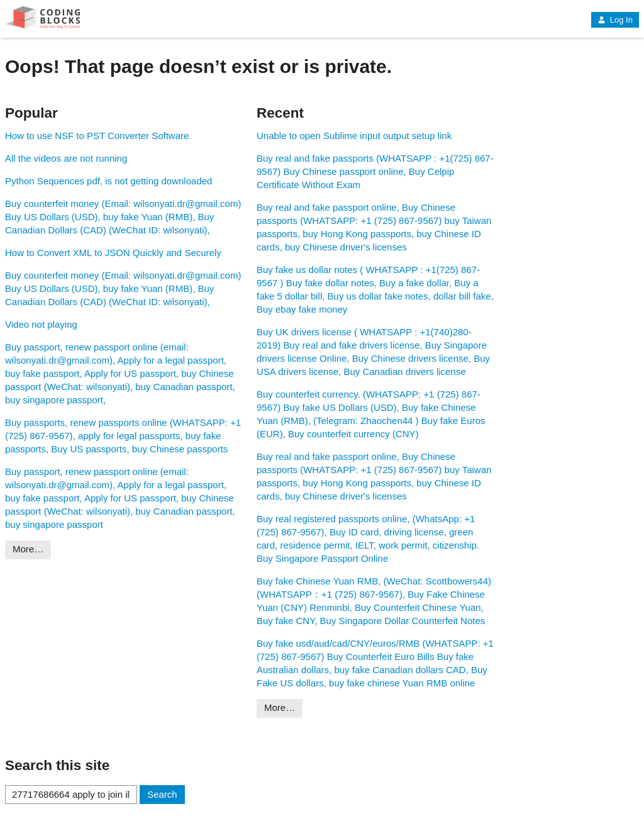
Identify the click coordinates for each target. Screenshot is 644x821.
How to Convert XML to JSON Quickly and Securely (113, 253)
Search (162, 794)
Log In (615, 20)
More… (28, 549)
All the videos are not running (66, 158)
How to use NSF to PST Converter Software (97, 136)
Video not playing (41, 324)
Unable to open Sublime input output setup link (354, 136)
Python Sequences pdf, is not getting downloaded (108, 181)
